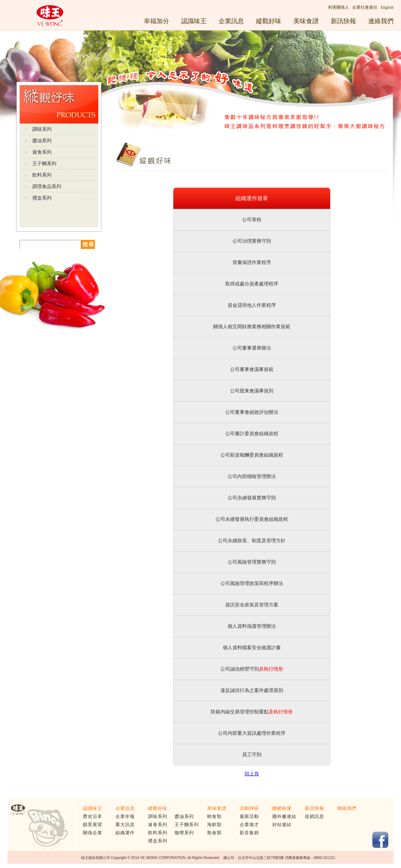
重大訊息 (125, 825)
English (387, 7)
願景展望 (93, 825)
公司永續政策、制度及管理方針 (252, 541)
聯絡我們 (347, 808)
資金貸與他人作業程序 (252, 305)
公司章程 (252, 220)
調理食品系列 (47, 186)
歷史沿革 (93, 816)
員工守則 (252, 755)
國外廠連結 (284, 816)
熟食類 (214, 833)
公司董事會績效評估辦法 (252, 412)
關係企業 (93, 833)
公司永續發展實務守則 (252, 498)
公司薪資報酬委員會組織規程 (252, 455)
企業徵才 (249, 825)
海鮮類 (214, 825)
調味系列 (42, 129)
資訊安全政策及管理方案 (252, 605)
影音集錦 (249, 833)
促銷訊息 (314, 816)
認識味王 (194, 21)
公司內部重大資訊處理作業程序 (252, 733)
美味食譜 (306, 21)
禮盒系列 (42, 198)
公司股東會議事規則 (252, 391)
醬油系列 (42, 141)
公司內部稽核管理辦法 (252, 476)
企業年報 (125, 816)
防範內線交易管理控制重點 (240, 712)
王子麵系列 (44, 164)
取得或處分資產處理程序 (252, 284)
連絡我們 (381, 21)
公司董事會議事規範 (252, 369)
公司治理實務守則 (252, 241)
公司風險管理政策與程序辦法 (252, 583)
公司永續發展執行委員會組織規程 (252, 519)
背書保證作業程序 (252, 262)
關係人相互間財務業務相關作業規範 (252, 327)
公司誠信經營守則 (240, 669)
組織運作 (125, 833)
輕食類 (214, 816)
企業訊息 (231, 21)
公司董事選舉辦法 (252, 348)
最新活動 (249, 816)
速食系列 (42, 152)
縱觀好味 (269, 21)
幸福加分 (156, 21)
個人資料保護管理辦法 (252, 626)
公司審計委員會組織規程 (252, 434)
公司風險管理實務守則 (252, 562)
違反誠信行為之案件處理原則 (252, 690)
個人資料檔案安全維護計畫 (252, 648)
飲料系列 (42, 175)
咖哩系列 (184, 833)
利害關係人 (339, 7)
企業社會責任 (365, 7)
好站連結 (282, 825)
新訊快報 (343, 21)
